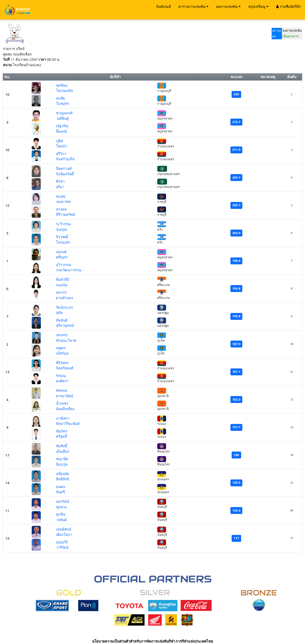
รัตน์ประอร (64, 307)
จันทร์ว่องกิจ (65, 159)
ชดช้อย (62, 85)
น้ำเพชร (62, 403)
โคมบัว (61, 146)
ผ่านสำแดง (64, 298)
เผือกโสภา (64, 534)
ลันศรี (60, 492)
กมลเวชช (63, 201)
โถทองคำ (63, 242)
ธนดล (61, 487)
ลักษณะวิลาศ (66, 340)
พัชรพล (62, 390)
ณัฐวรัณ (62, 126)
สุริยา (60, 187)
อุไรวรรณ (64, 265)
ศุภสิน (61, 514)
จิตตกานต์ (64, 168)
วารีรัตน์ (62, 547)
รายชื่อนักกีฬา (289, 6)
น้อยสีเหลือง (65, 409)
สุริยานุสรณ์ (65, 325)
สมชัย (61, 98)
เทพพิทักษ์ (64, 529)
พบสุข (61, 196)
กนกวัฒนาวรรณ (69, 270)
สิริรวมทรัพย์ (66, 214)
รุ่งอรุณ (61, 229)
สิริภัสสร (62, 363)
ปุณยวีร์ (62, 542)
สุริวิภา (61, 154)
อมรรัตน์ (63, 501)
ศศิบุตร (62, 257)
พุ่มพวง (61, 507)
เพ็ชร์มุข (62, 353)
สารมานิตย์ (65, 396)
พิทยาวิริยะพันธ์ (68, 423)
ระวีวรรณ (63, 224)
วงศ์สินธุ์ (62, 118)
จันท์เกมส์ (163, 6)
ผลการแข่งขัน (228, 6)
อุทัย (59, 312)
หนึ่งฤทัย (63, 474)
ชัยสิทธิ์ (62, 446)
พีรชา (60, 181)
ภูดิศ (60, 141)
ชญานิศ (62, 459)
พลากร (61, 292)
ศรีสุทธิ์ (61, 436)
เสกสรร (62, 335)
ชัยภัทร (62, 431)
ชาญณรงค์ (64, 113)
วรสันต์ (61, 520)
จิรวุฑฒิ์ (62, 237)
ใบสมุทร (62, 103)
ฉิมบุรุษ (62, 464)
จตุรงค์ (61, 252)
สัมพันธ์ (62, 320)
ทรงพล (61, 209)
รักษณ (61, 376)
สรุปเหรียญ (258, 6)
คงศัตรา (62, 381)
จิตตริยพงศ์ (65, 368)
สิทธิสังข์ (62, 479)
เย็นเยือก (63, 451)
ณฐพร (61, 348)
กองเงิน (62, 285)
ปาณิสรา (63, 418)
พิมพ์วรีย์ (63, 279)
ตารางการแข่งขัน (193, 6)
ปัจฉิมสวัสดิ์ (65, 174)
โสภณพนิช (64, 91)
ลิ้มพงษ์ (61, 131)
